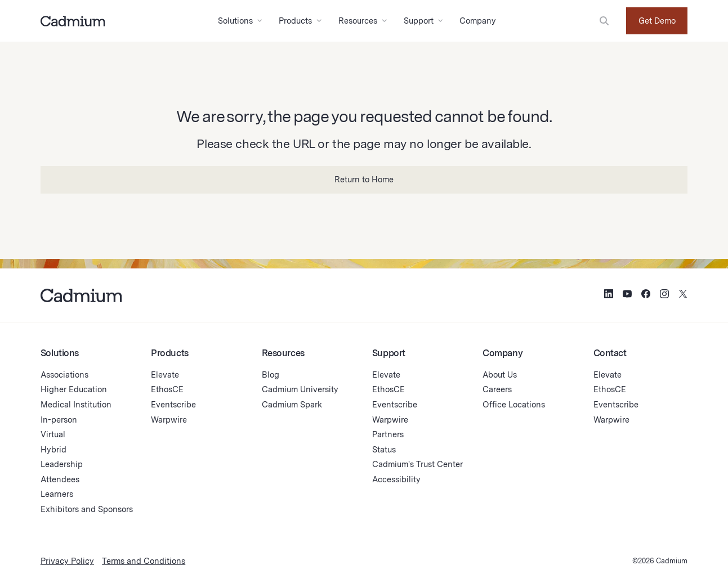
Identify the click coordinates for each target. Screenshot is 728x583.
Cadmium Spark (292, 404)
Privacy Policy (67, 561)
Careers (497, 389)
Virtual (53, 434)
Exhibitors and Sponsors (87, 509)
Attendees (60, 479)
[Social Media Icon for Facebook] (646, 295)
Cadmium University (300, 389)
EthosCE (167, 389)
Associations (64, 375)
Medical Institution (76, 404)
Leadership (62, 464)
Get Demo (657, 21)
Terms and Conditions (144, 561)
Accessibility (396, 479)
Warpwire (169, 420)
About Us (500, 375)
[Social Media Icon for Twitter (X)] (683, 295)
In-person (59, 420)
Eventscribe (173, 404)
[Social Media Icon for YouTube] (627, 295)
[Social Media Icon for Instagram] (664, 295)
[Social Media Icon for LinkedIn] (609, 295)
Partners (388, 434)
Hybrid (53, 449)
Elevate (165, 375)
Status (384, 449)
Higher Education (74, 389)
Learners (57, 494)
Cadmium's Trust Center (417, 464)
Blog (271, 375)
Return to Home (364, 179)
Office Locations (514, 404)
